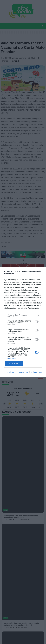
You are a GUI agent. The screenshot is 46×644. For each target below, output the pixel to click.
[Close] (41, 272)
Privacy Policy (37, 372)
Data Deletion (9, 372)
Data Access (23, 372)
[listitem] (23, 316)
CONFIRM (14, 363)
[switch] (37, 322)
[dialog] (23, 322)
